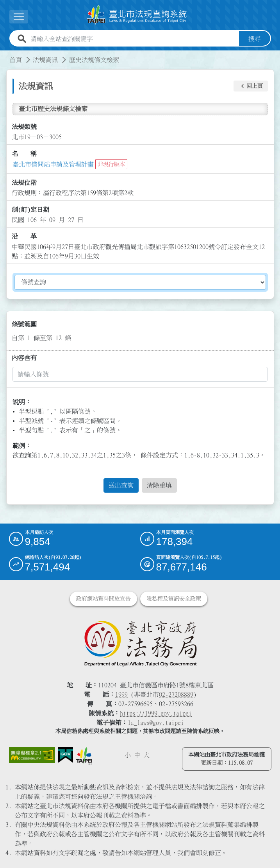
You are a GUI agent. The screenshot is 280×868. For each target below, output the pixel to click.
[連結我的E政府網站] (66, 754)
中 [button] (137, 754)
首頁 (16, 59)
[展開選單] (19, 16)
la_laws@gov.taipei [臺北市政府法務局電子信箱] (156, 721)
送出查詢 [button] (121, 484)
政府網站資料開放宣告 (103, 597)
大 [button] (146, 754)
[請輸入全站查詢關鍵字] (133, 38)
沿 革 (24, 235)
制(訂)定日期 (30, 208)
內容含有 (24, 357)
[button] (251, 85)
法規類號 (24, 126)
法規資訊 (45, 59)
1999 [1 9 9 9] (121, 693)
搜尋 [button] (255, 38)
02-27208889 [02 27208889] (176, 693)
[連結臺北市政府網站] (84, 755)
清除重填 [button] (159, 484)
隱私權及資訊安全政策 (174, 597)
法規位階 (24, 181)
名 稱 (24, 152)
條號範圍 (24, 323)
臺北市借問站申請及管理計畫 (53, 163)
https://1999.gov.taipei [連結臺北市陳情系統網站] (156, 712)
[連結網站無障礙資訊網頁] (32, 754)
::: (5, 54)
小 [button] (128, 754)
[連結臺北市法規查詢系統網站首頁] (137, 14)
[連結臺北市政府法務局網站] (140, 642)
